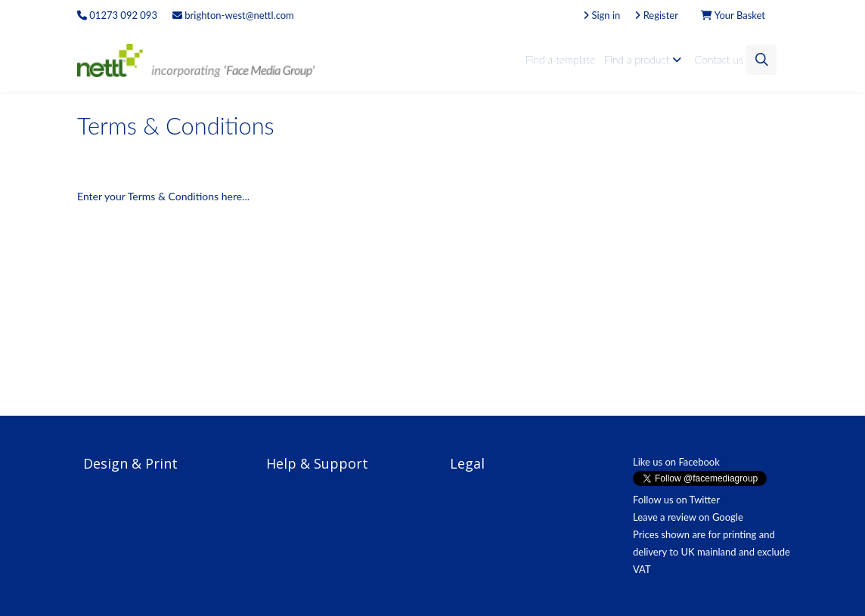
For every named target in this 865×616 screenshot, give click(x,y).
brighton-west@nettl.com (233, 15)
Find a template (560, 59)
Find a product (645, 59)
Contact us (719, 59)
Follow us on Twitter (676, 500)
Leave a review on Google (688, 517)
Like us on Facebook (676, 462)
